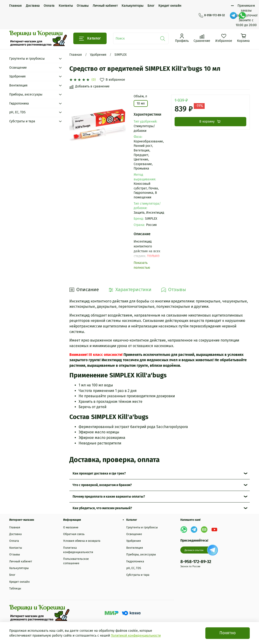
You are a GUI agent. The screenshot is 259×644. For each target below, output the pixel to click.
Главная (15, 6)
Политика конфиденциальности (78, 550)
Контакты (66, 6)
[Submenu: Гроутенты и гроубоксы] (60, 59)
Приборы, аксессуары (26, 94)
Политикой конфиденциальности (136, 636)
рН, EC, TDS (17, 112)
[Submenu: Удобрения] (60, 76)
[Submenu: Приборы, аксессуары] (60, 94)
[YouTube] (214, 530)
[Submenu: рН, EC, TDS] (60, 112)
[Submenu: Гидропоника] (60, 103)
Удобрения (98, 55)
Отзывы (83, 6)
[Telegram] (233, 15)
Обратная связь (74, 534)
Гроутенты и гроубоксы (27, 59)
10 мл (141, 103)
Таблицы (15, 588)
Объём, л (140, 96)
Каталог (90, 39)
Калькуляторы (133, 6)
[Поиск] (163, 38)
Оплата (49, 6)
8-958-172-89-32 (212, 15)
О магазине (71, 527)
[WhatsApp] (242, 15)
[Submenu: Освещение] (60, 68)
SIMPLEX (121, 55)
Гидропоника (19, 103)
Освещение (18, 68)
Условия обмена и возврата (82, 541)
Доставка (33, 6)
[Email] (204, 530)
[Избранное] (224, 38)
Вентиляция (18, 85)
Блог (151, 6)
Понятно (228, 633)
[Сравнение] (202, 38)
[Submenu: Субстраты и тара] (60, 121)
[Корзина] (243, 38)
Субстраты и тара (22, 121)
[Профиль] (182, 38)
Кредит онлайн (170, 6)
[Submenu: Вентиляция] (60, 85)
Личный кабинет (105, 6)
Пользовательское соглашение (76, 561)
